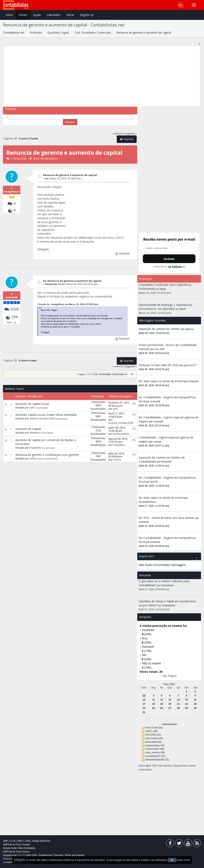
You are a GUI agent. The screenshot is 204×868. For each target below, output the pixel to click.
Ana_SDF (160, 349)
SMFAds (7, 845)
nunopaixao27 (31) (155, 756)
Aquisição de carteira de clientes (160, 329)
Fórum (23, 15)
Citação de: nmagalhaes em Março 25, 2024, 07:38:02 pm (68, 304)
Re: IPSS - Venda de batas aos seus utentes (167, 518)
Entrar (70, 15)
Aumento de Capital (28, 429)
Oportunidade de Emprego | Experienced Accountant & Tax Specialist (165, 307)
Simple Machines (41, 841)
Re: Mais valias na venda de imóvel (161, 381)
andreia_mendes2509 (42, 418)
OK (172, 860)
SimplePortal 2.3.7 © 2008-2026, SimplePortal (27, 855)
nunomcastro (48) (155, 749)
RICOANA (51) (153, 735)
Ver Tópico (170, 676)
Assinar (169, 259)
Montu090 (166, 462)
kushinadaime (121, 434)
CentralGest (167, 585)
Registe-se (87, 15)
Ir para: (82, 374)
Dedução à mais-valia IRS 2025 (159, 365)
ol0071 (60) (151, 731)
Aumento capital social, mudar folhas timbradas (46, 415)
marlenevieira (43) (155, 746)
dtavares (35, 433)
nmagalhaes (12, 195)
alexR (183, 309)
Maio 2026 (169, 684)
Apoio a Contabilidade (48, 459)
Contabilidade (41, 408)
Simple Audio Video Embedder (19, 848)
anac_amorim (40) (155, 752)
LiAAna (34, 458)
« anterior (118, 134)
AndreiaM (12, 301)
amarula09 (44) (153, 742)
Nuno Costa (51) (154, 728)
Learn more (183, 860)
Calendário (53, 15)
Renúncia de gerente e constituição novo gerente (47, 455)
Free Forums (23, 845)
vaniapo (158, 442)
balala (163, 289)
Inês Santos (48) (154, 738)
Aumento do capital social (32, 404)
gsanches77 (190, 365)
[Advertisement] (102, 76)
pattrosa (189, 329)
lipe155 (154, 482)
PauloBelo (35, 448)
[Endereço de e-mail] (169, 248)
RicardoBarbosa (147, 502)
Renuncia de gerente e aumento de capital (70, 175)
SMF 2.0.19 (9, 841)
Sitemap (58, 855)
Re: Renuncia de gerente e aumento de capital (72, 281)
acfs (32, 407)
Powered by (169, 267)
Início (9, 15)
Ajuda (37, 15)
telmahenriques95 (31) (157, 760)
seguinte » (130, 134)
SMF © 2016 (24, 841)
